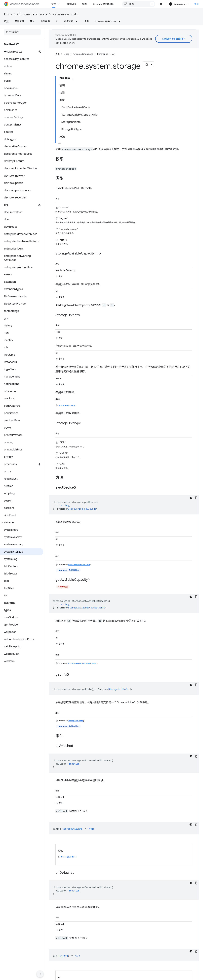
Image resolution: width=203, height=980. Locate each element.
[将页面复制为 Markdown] (146, 60)
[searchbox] (22, 32)
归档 (102, 956)
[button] (22, 523)
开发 (32, 21)
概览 (6, 21)
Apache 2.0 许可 (152, 915)
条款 (51, 975)
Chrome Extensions (32, 14)
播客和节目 (106, 962)
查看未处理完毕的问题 (60, 951)
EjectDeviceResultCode (82, 427)
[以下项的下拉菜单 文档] (60, 4)
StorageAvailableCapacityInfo (87, 523)
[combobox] (146, 4)
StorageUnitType (67, 325)
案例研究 (72, 4)
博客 (84, 4)
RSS (154, 962)
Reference (61, 14)
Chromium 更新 (108, 946)
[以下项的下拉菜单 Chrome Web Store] (121, 21)
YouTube (156, 951)
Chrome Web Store (106, 21)
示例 (87, 21)
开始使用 (19, 21)
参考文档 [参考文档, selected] (69, 21)
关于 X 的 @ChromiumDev (165, 946)
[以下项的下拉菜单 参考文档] (77, 21)
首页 (58, 50)
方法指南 (45, 21)
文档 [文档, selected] (54, 4)
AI (57, 21)
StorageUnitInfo (118, 602)
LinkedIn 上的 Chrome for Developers (171, 956)
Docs (8, 14)
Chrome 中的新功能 (103, 4)
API (77, 14)
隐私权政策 (62, 975)
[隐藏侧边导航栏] (40, 974)
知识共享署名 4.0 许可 (100, 915)
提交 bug (53, 946)
